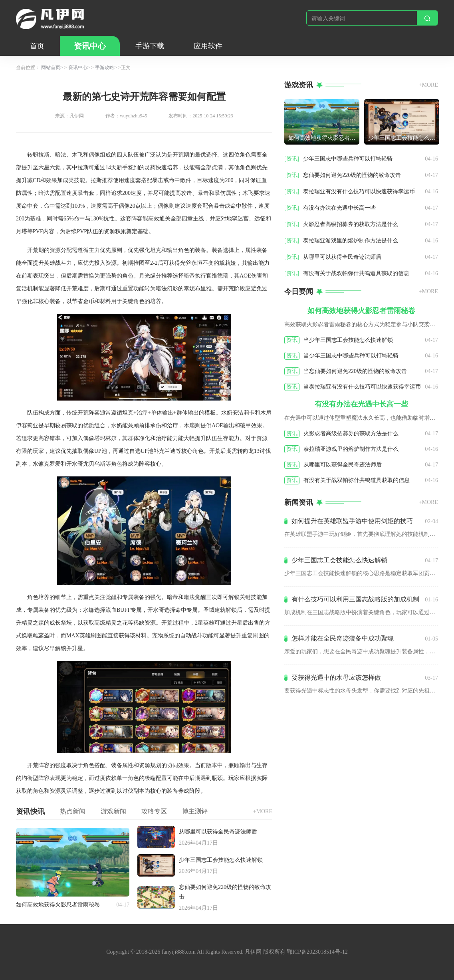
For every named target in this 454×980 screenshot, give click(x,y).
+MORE (263, 811)
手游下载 (150, 46)
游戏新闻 (113, 811)
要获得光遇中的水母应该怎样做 (336, 677)
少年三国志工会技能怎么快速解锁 (221, 860)
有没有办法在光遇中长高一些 (339, 208)
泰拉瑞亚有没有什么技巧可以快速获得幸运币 (359, 191)
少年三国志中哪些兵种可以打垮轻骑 (348, 159)
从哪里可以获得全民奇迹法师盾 (218, 832)
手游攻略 (105, 67)
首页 (37, 46)
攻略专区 (154, 811)
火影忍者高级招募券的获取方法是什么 (351, 224)
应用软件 (208, 46)
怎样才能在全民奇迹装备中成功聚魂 (343, 638)
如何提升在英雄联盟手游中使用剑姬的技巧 (352, 521)
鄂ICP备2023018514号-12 (317, 952)
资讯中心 (90, 46)
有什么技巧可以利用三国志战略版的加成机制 (355, 599)
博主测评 (195, 811)
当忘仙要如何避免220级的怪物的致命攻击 (355, 371)
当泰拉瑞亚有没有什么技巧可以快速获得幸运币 (362, 387)
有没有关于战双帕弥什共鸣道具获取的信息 (356, 273)
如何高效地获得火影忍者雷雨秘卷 (58, 905)
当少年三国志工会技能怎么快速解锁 (348, 340)
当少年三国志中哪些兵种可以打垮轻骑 (351, 356)
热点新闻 (73, 811)
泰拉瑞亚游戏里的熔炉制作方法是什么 (351, 241)
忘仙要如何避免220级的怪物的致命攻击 (225, 892)
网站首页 (51, 67)
